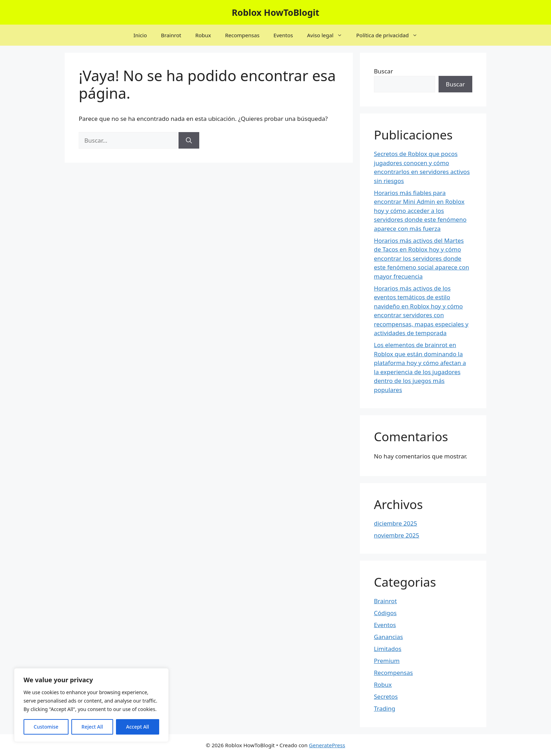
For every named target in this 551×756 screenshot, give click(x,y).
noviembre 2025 (397, 535)
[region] (91, 705)
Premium (387, 661)
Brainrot (171, 35)
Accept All (138, 727)
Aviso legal (328, 35)
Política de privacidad (391, 35)
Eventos (283, 35)
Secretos (386, 696)
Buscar (383, 71)
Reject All (92, 727)
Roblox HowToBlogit (275, 12)
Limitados (388, 649)
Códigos (385, 613)
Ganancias (388, 637)
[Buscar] (189, 141)
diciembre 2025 (396, 523)
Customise (46, 727)
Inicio (140, 35)
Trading (385, 708)
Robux (203, 35)
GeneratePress (327, 745)
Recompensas (242, 35)
